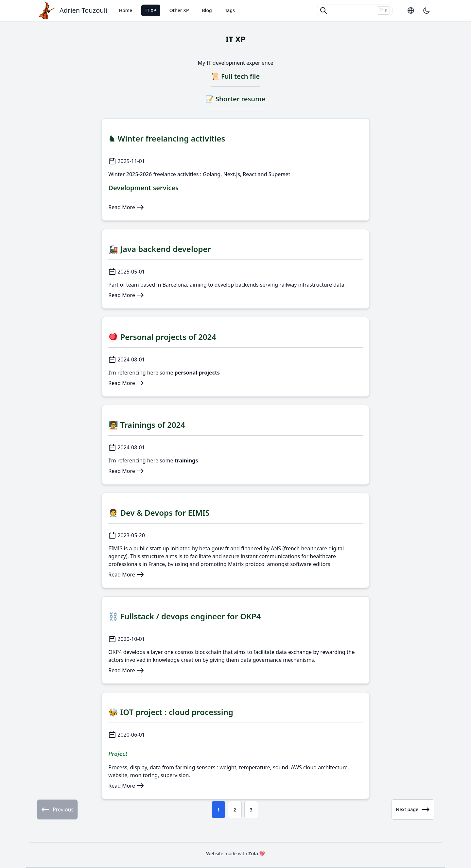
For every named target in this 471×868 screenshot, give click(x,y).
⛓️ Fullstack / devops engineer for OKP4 (184, 616)
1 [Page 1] (218, 810)
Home (126, 10)
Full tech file (240, 76)
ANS (276, 548)
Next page (413, 810)
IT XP (151, 10)
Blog (207, 10)
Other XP (179, 10)
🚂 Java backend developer (160, 249)
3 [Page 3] (251, 810)
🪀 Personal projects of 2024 (162, 337)
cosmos (184, 652)
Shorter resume (240, 99)
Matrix (236, 564)
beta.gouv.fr (214, 548)
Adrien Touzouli (83, 10)
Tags (230, 10)
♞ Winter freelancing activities (167, 138)
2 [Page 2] (235, 810)
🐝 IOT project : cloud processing (171, 712)
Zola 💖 (257, 853)
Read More (126, 207)
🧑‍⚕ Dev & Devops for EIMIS (159, 513)
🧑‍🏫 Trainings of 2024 (147, 425)
